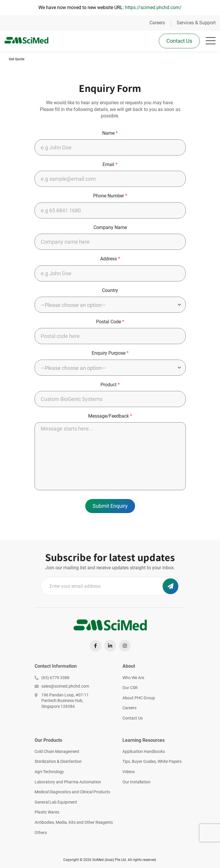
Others (41, 833)
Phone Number (110, 196)
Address (110, 259)
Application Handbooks (144, 751)
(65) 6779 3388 (52, 678)
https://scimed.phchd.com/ (153, 7)
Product (110, 385)
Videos (129, 772)
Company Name (110, 227)
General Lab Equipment (56, 802)
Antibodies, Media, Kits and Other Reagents (74, 822)
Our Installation (137, 782)
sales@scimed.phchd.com (62, 686)
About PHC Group (139, 698)
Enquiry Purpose (110, 353)
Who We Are (133, 678)
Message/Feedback (110, 416)
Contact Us (179, 41)
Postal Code (110, 322)
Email (110, 164)
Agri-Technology (49, 772)
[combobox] (110, 305)
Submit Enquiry (110, 506)
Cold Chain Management (57, 751)
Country (110, 290)
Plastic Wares (47, 812)
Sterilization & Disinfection (58, 761)
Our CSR (130, 688)
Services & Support (196, 23)
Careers (157, 23)
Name (110, 133)
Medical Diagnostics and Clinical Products (72, 792)
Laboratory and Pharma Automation (68, 782)
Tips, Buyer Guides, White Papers (152, 761)
